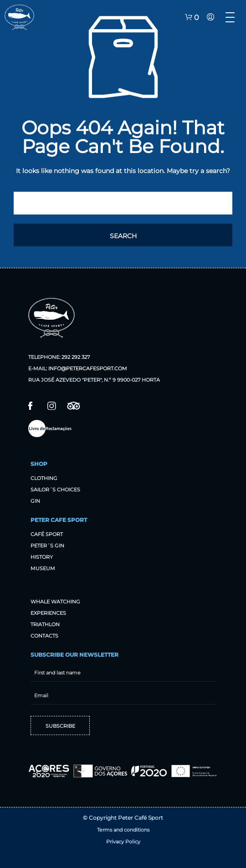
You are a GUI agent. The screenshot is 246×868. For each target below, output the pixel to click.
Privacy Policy (123, 842)
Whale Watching (55, 602)
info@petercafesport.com (88, 368)
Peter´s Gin (47, 546)
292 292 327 (76, 357)
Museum (43, 568)
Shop (39, 464)
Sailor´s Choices (55, 490)
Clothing (44, 478)
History (42, 557)
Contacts (44, 636)
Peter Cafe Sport (59, 520)
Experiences (48, 613)
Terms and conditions (123, 830)
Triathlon (45, 624)
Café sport (47, 534)
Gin (35, 501)
